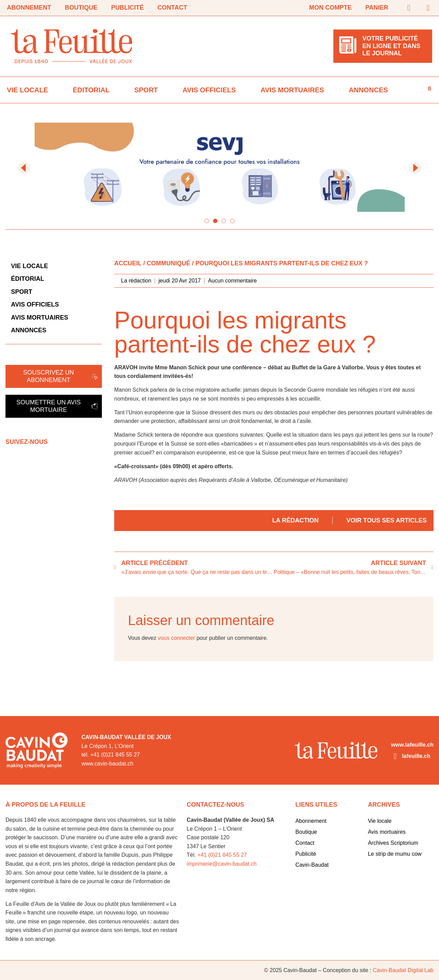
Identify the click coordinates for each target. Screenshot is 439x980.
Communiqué (169, 263)
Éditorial (91, 90)
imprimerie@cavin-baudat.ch (222, 864)
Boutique (81, 8)
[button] (24, 168)
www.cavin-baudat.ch (107, 764)
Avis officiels (209, 90)
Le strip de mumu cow (395, 854)
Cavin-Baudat (312, 865)
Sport (146, 90)
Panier (377, 8)
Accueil (128, 263)
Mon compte (330, 8)
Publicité (127, 8)
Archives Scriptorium (393, 843)
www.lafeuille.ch (412, 745)
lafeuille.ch (416, 756)
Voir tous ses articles (387, 520)
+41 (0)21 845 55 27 (222, 855)
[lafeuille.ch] (395, 756)
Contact (172, 8)
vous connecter (176, 638)
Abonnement (29, 8)
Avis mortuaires (292, 90)
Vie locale (27, 90)
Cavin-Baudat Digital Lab (403, 970)
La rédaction (295, 520)
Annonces (368, 90)
